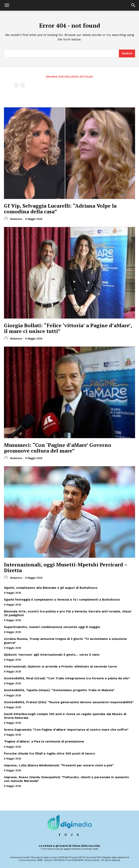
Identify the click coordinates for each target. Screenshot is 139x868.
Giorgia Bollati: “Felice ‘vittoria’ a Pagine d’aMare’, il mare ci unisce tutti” (68, 328)
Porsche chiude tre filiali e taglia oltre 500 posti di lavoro (49, 753)
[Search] (127, 53)
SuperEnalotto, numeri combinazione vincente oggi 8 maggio (52, 627)
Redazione (16, 219)
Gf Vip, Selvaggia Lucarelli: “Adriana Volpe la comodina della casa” (60, 209)
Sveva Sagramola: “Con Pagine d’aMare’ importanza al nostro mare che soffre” (66, 730)
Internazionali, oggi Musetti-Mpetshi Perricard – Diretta (66, 567)
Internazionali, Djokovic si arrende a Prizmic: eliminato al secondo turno (61, 666)
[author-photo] (7, 219)
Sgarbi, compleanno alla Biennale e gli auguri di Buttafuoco (51, 588)
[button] (7, 5)
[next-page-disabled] (23, 85)
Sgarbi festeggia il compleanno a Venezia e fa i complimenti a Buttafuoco (62, 599)
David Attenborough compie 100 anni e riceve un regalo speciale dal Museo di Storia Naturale (65, 716)
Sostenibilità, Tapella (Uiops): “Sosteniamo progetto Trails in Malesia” (59, 690)
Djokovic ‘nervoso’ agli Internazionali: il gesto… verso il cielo (52, 655)
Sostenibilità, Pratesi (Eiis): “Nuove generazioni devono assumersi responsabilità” (69, 702)
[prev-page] (16, 85)
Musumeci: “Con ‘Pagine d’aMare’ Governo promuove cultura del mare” (58, 448)
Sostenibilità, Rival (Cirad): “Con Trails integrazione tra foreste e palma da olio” (67, 678)
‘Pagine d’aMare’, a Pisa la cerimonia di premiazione (44, 741)
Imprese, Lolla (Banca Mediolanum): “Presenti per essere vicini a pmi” (59, 765)
